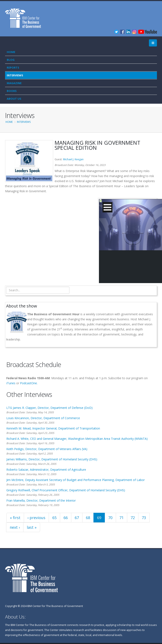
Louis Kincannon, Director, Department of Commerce (43, 418)
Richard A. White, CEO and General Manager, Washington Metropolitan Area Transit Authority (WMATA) (77, 439)
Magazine (14, 83)
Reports (13, 68)
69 (99, 518)
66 (66, 518)
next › (15, 527)
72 (133, 518)
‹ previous (36, 518)
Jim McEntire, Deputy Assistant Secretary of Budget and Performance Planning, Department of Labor (76, 480)
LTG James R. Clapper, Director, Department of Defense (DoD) (49, 408)
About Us (14, 99)
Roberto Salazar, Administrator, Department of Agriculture (46, 470)
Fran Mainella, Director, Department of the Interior (41, 500)
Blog (11, 60)
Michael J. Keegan (73, 159)
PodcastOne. (29, 383)
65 (54, 518)
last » (32, 527)
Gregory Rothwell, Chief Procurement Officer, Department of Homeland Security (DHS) (66, 490)
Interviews (15, 75)
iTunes (11, 383)
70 (110, 518)
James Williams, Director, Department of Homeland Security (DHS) (52, 459)
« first (15, 518)
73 (144, 518)
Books (12, 91)
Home (11, 52)
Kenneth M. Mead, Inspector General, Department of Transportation (53, 428)
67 (77, 518)
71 (121, 518)
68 (88, 518)
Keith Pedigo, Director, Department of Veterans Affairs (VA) (47, 449)
